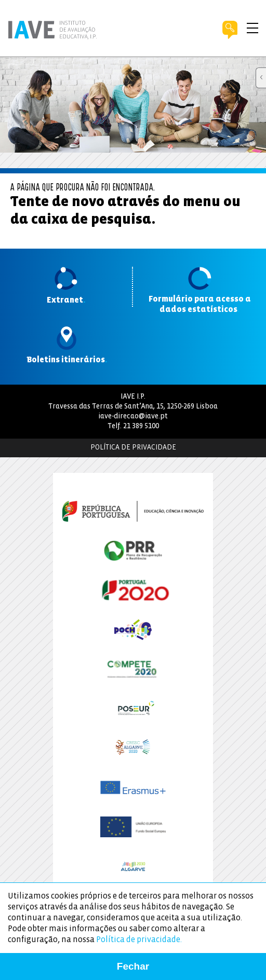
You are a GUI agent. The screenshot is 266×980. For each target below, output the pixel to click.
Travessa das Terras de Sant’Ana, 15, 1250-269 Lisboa (133, 407)
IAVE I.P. (133, 397)
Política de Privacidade (133, 448)
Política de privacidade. (139, 940)
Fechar (133, 966)
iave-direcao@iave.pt (133, 417)
